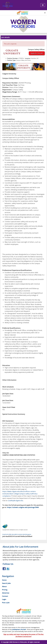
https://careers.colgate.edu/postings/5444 (23, 507)
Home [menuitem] (4, 580)
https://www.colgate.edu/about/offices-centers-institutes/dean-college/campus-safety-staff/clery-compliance (20, 494)
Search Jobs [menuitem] (6, 583)
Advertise (6, 593)
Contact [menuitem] (5, 596)
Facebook (4, 569)
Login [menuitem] (4, 599)
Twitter (8, 569)
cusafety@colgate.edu (15, 501)
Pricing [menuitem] (5, 590)
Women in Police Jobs (20, 642)
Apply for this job (37, 53)
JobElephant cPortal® (19, 629)
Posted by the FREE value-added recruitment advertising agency (17, 534)
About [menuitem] (4, 586)
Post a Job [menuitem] (6, 603)
